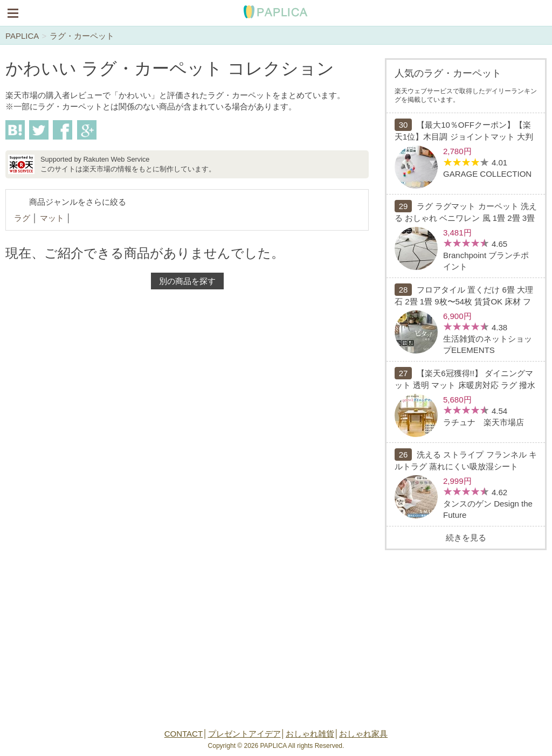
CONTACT (184, 734)
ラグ (22, 218)
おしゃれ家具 (363, 734)
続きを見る (466, 537)
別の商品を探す (187, 281)
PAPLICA (22, 36)
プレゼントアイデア (244, 734)
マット (52, 218)
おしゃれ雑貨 (310, 734)
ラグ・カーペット (82, 36)
